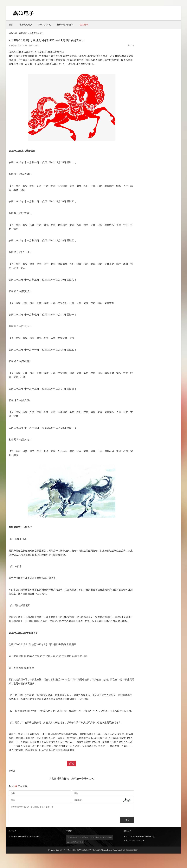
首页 (11, 25)
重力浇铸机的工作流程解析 (101, 837)
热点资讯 (84, 25)
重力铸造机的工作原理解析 (78, 837)
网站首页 (23, 33)
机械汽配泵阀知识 (65, 25)
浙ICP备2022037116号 (130, 850)
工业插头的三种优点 (75, 842)
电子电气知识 (26, 25)
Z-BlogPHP (63, 850)
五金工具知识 (44, 25)
